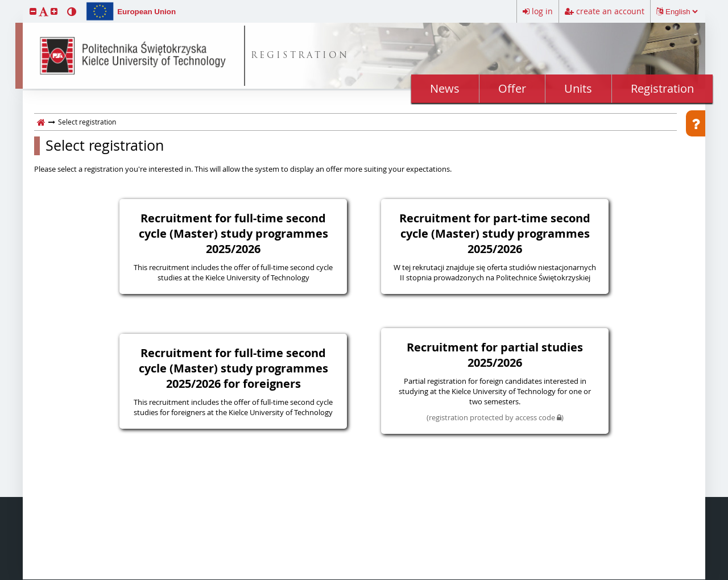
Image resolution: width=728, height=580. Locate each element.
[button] (33, 11)
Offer (512, 88)
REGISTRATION (300, 56)
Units (578, 88)
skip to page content (3, 3)
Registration (662, 88)
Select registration (105, 146)
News (445, 88)
